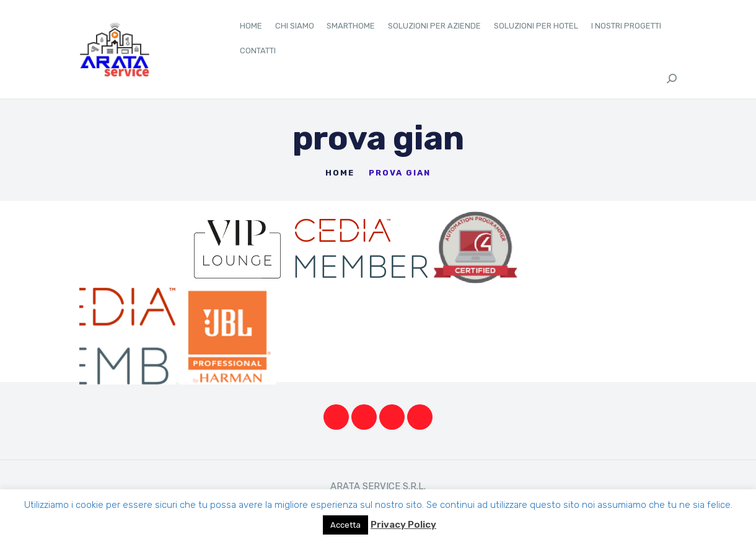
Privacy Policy (403, 525)
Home (340, 173)
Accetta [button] (345, 525)
